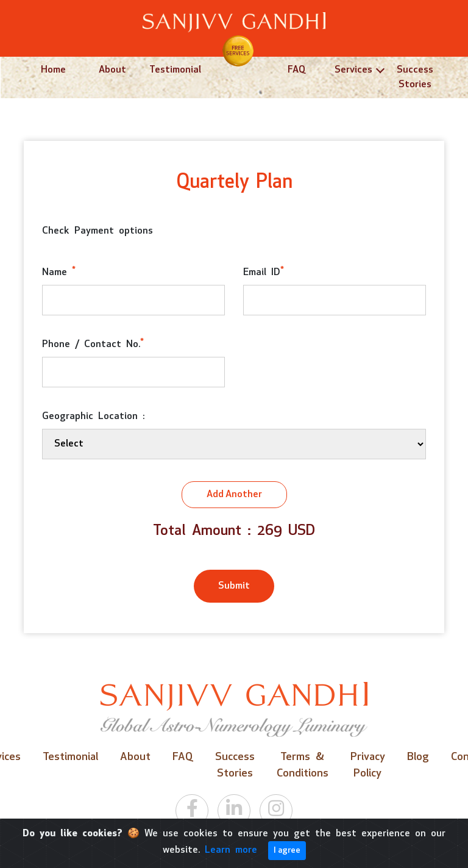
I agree (287, 851)
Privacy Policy (368, 766)
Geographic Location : (93, 417)
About (112, 70)
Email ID (264, 272)
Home (53, 70)
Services (353, 70)
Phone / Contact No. (93, 344)
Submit (234, 586)
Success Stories (415, 77)
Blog (418, 757)
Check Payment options (97, 231)
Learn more (231, 850)
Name (59, 272)
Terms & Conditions (303, 766)
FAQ (296, 70)
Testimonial (175, 70)
